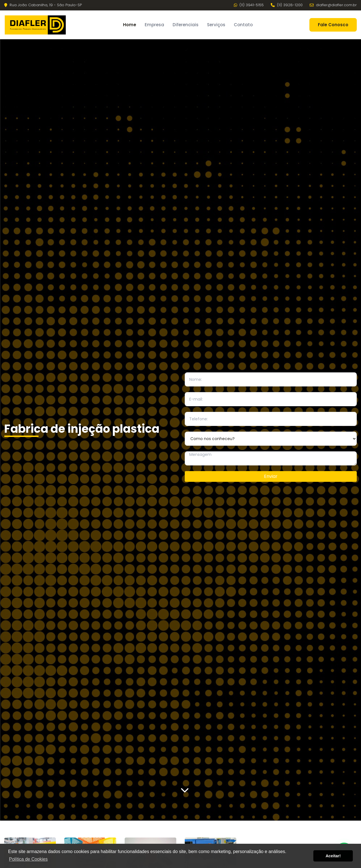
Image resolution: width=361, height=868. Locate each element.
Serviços (216, 25)
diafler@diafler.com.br (333, 5)
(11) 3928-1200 (287, 5)
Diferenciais (186, 25)
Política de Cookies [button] (28, 859)
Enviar (271, 476)
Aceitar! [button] (333, 856)
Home (130, 25)
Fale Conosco (333, 25)
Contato (243, 25)
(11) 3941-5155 (249, 5)
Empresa (154, 25)
